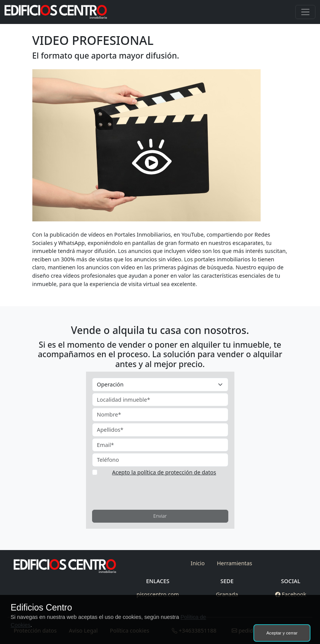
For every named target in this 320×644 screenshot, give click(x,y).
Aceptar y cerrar (282, 633)
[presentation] (150, 492)
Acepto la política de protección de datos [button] (164, 472)
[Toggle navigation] (305, 12)
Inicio (198, 563)
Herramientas (235, 563)
